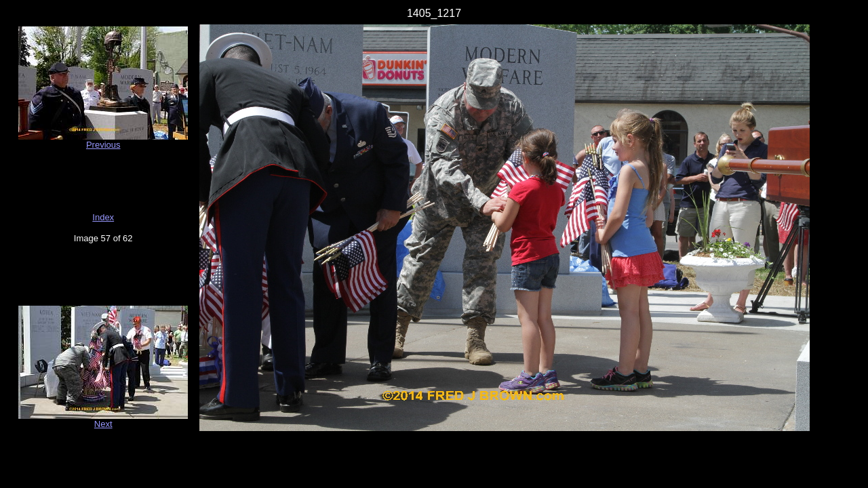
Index (103, 217)
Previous (103, 145)
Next (103, 424)
